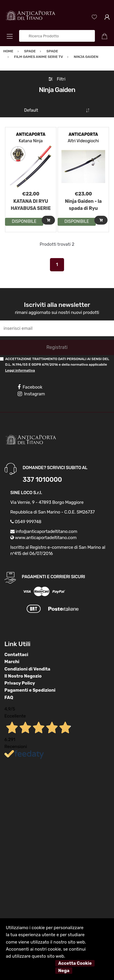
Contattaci (16, 655)
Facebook (30, 387)
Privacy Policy (20, 683)
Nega (64, 971)
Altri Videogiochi (83, 141)
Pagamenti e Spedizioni (30, 690)
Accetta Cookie (75, 963)
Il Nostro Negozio (23, 676)
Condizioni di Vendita (27, 669)
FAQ (9, 698)
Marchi (12, 662)
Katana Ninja (31, 141)
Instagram (31, 394)
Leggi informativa (20, 370)
